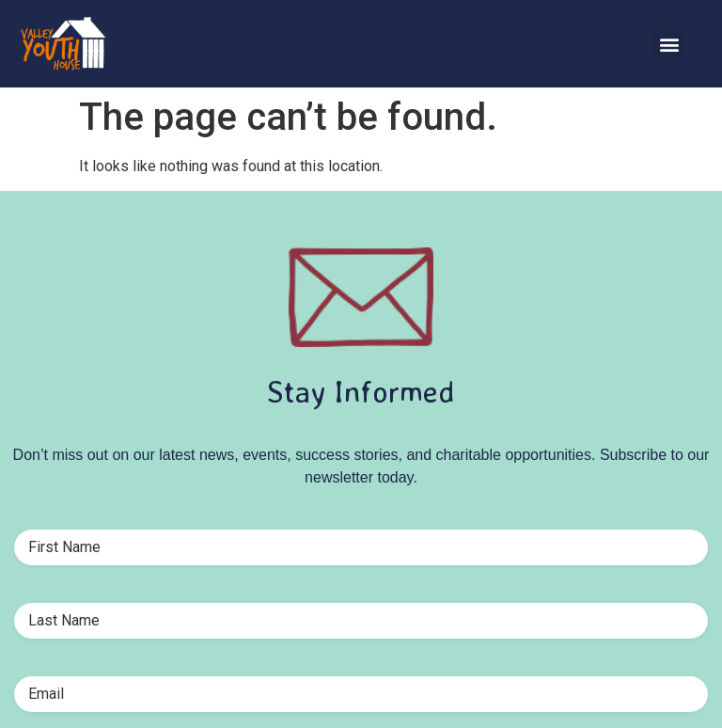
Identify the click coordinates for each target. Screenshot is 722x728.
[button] (669, 44)
